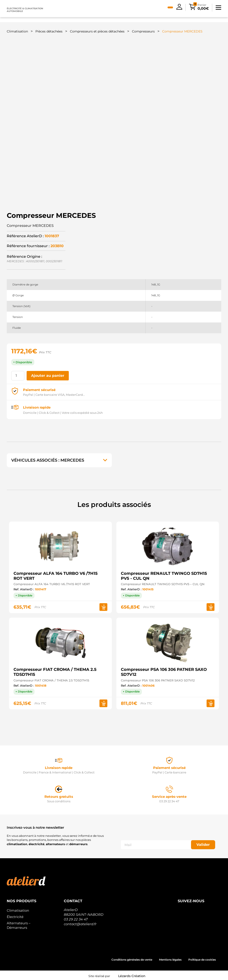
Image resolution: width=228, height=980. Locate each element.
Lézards (132, 975)
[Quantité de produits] (18, 374)
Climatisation (17, 31)
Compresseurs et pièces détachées (97, 31)
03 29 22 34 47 (76, 918)
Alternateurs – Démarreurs (19, 924)
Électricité (15, 915)
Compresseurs (143, 31)
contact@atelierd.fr (80, 923)
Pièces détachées (49, 31)
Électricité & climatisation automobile (25, 10)
